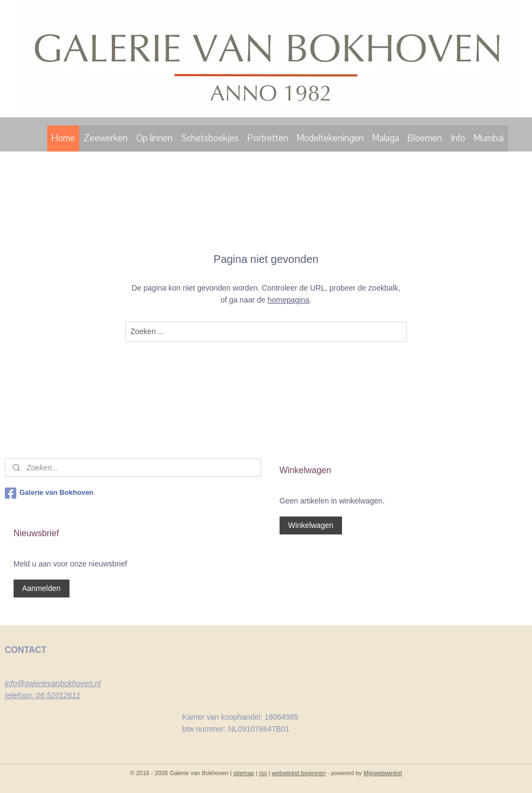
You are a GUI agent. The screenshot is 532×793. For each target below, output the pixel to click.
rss (263, 773)
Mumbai (489, 138)
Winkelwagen (311, 525)
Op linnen (154, 138)
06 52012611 (58, 695)
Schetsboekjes (210, 138)
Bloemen (425, 138)
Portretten (268, 138)
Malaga (386, 138)
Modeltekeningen (330, 138)
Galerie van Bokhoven (49, 493)
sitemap (244, 773)
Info (458, 138)
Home (63, 138)
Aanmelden (42, 588)
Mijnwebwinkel (383, 773)
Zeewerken (106, 138)
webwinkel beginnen (299, 773)
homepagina (289, 300)
